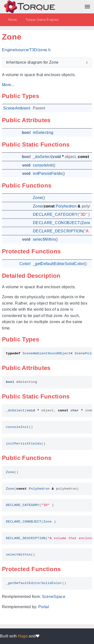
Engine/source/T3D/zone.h (26, 50)
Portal (44, 607)
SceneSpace (54, 597)
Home (12, 20)
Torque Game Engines (42, 20)
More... (8, 85)
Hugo (23, 636)
